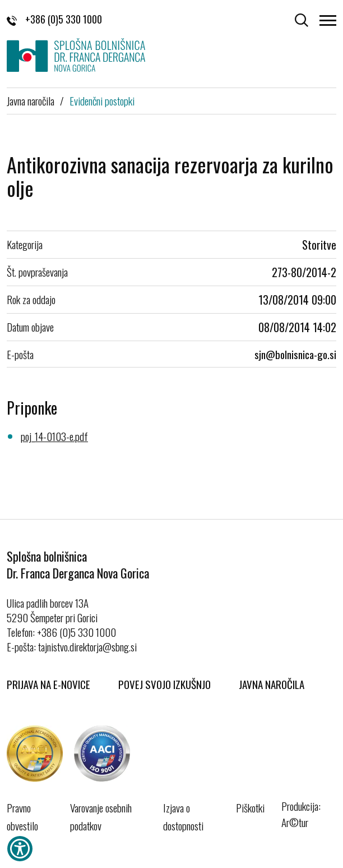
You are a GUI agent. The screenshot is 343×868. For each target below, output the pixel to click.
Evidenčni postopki (102, 100)
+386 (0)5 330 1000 (54, 19)
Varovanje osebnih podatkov (101, 816)
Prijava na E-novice (48, 684)
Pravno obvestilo (22, 816)
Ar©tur (295, 822)
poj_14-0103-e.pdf (54, 436)
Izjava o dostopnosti (183, 816)
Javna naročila (31, 100)
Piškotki (250, 807)
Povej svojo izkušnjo (164, 684)
